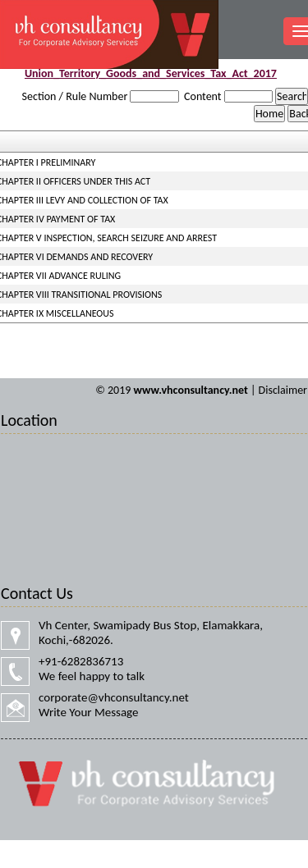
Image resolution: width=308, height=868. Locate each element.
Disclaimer (283, 390)
